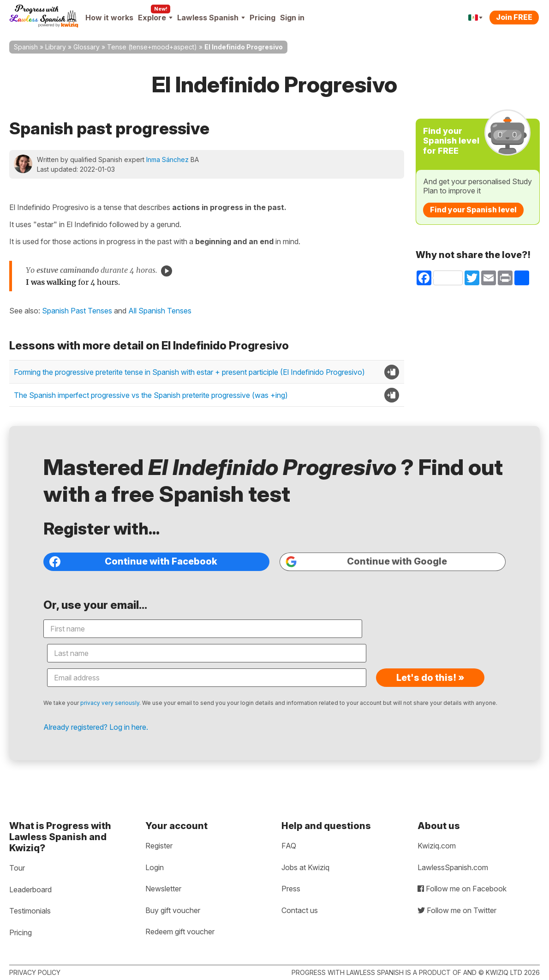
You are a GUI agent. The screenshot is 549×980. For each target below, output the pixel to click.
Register (159, 846)
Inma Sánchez (167, 159)
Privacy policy (35, 972)
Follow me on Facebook (462, 889)
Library (56, 47)
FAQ (289, 846)
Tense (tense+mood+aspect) (152, 47)
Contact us (300, 910)
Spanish (26, 47)
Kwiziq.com (437, 846)
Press (291, 889)
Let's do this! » (429, 657)
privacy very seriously (139, 682)
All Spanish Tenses (160, 311)
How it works (109, 18)
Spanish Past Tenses (77, 311)
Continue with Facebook (156, 590)
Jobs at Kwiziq (305, 867)
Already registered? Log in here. (125, 716)
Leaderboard (30, 890)
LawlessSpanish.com (453, 867)
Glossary (87, 47)
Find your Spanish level (473, 210)
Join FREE (514, 17)
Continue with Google (358, 590)
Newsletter (163, 889)
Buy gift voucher (173, 910)
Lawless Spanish (211, 18)
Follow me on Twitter (457, 910)
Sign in (292, 18)
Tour (17, 868)
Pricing (263, 18)
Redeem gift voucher (180, 932)
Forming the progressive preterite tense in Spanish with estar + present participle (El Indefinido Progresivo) (189, 372)
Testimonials (30, 911)
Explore (155, 18)
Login (155, 867)
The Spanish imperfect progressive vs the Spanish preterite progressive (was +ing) (151, 395)
